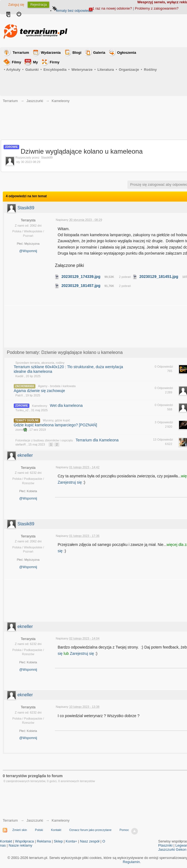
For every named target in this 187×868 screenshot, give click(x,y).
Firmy (55, 62)
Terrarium (21, 53)
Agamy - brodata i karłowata (57, 386)
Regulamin (131, 862)
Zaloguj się (16, 5)
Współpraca (25, 841)
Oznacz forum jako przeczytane (90, 830)
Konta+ (71, 841)
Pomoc (124, 830)
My (31, 62)
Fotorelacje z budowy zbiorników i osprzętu (44, 440)
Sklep (58, 841)
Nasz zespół (90, 841)
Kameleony (40, 406)
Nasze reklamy (21, 845)
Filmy (16, 62)
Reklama (44, 841)
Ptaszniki (165, 845)
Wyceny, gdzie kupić (56, 420)
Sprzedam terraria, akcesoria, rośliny (40, 363)
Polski (39, 830)
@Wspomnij (28, 251)
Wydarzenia (51, 53)
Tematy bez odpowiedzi (74, 11)
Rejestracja (38, 5)
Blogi (77, 53)
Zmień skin (20, 830)
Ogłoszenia (126, 53)
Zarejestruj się (70, 482)
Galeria (99, 53)
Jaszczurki (35, 820)
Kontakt (56, 830)
